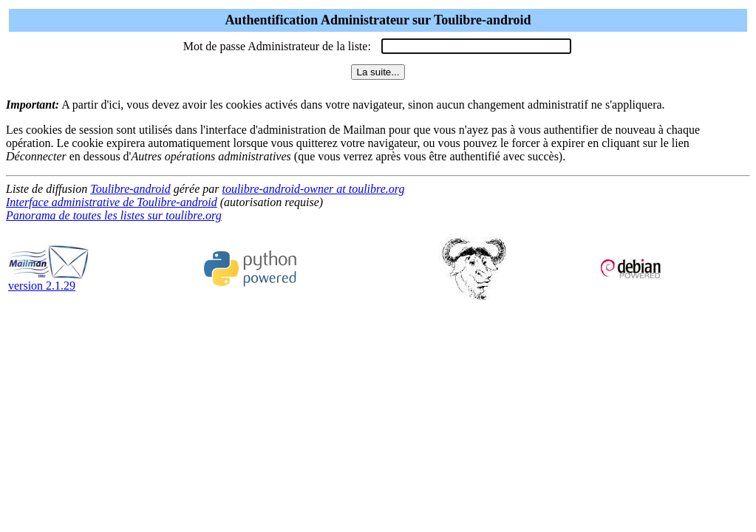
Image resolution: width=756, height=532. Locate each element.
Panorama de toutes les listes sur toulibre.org (114, 215)
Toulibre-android (130, 189)
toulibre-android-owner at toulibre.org (313, 189)
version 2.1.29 (49, 280)
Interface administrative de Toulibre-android (112, 202)
